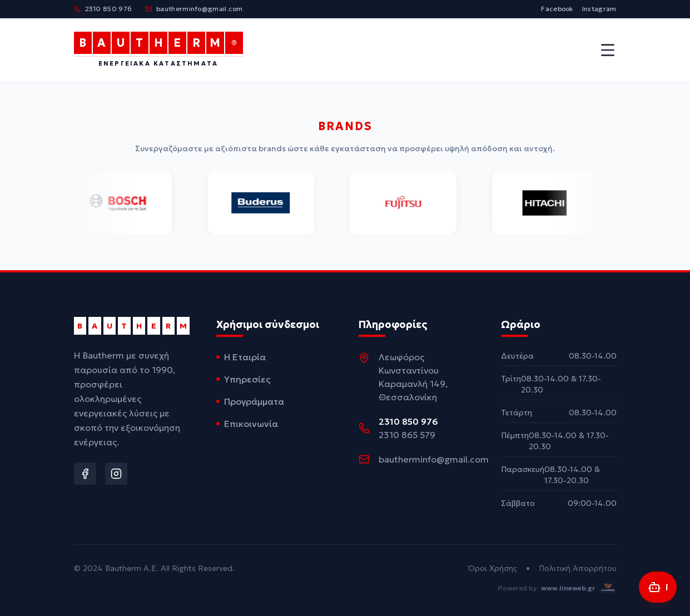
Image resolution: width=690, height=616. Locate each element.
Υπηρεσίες (243, 379)
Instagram (599, 9)
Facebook (557, 9)
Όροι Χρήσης (493, 568)
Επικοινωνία (247, 424)
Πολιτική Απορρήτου (578, 568)
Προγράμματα (250, 401)
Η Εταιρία (241, 357)
